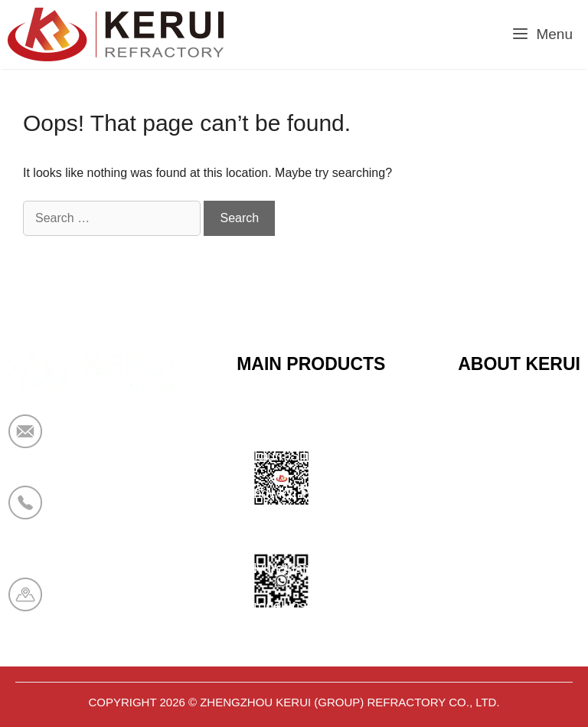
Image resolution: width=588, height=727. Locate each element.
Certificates (492, 456)
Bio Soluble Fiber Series (310, 531)
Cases (477, 568)
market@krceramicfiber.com (143, 441)
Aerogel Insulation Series (313, 606)
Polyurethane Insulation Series (330, 568)
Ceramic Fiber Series (301, 418)
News (475, 531)
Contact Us (492, 606)
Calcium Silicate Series (307, 456)
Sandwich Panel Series (307, 493)
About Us (486, 493)
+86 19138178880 (113, 513)
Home (476, 418)
